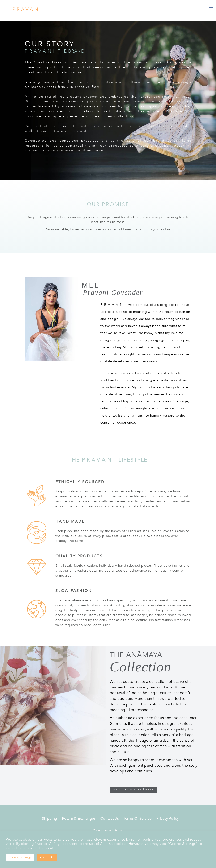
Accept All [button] (47, 857)
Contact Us (109, 819)
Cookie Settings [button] (20, 857)
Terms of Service (138, 819)
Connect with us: (108, 831)
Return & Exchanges (79, 819)
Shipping (49, 819)
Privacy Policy (167, 819)
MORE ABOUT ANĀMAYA (134, 790)
